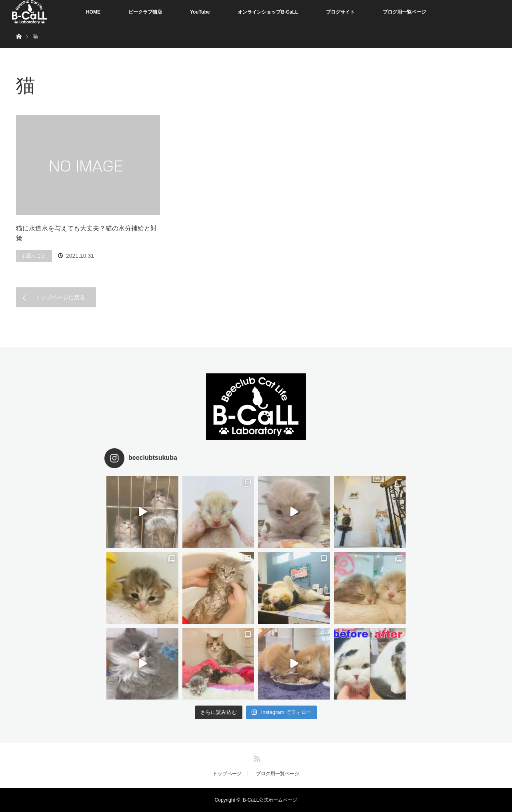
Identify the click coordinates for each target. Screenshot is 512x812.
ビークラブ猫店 (145, 12)
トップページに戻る (60, 297)
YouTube (200, 12)
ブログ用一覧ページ (404, 12)
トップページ (227, 774)
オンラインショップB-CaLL (268, 12)
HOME (93, 12)
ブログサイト (340, 12)
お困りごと (34, 256)
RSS (256, 757)
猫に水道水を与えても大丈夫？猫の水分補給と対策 (86, 234)
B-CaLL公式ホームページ (270, 800)
